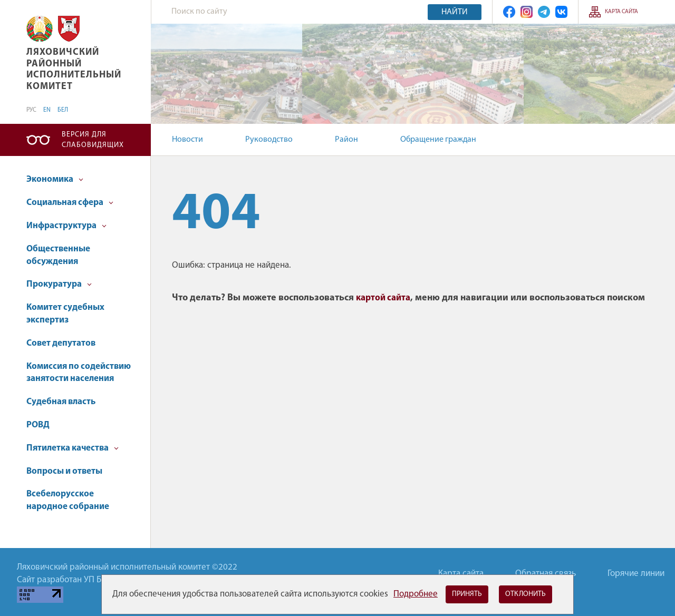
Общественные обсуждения (58, 255)
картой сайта (383, 298)
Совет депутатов (61, 343)
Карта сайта (621, 12)
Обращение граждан (438, 140)
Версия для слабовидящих (93, 140)
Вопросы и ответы (64, 471)
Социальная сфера (70, 203)
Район (346, 140)
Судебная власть (61, 402)
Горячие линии (636, 574)
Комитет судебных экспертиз (65, 314)
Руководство (269, 140)
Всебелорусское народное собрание (68, 500)
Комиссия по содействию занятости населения (79, 373)
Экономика (55, 179)
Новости (187, 140)
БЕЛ (63, 110)
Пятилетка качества (73, 448)
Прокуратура (59, 284)
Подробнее (416, 594)
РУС (31, 110)
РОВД (38, 425)
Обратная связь (546, 574)
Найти (455, 12)
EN (47, 110)
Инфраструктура (66, 226)
